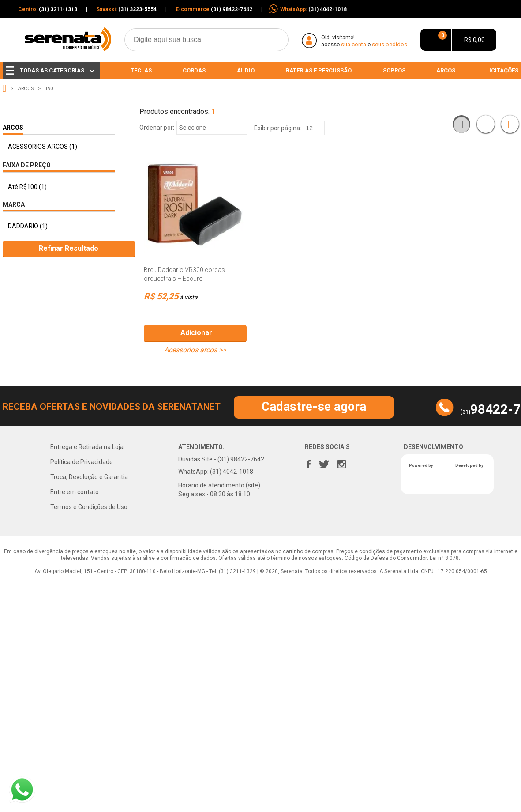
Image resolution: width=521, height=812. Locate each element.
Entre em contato (75, 492)
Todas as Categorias (50, 70)
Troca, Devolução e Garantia (89, 477)
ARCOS (26, 89)
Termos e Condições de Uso (89, 507)
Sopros (394, 70)
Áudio (246, 70)
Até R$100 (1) (27, 187)
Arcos (446, 70)
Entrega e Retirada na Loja (87, 447)
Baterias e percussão (319, 70)
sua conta (354, 44)
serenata (5, 88)
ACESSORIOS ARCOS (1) (43, 147)
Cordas (194, 70)
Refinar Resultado (69, 248)
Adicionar (196, 333)
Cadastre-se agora (314, 406)
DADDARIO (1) (28, 226)
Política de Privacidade (82, 462)
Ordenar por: (157, 128)
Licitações (502, 70)
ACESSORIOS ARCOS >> (195, 350)
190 (49, 89)
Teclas (141, 70)
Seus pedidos (390, 44)
